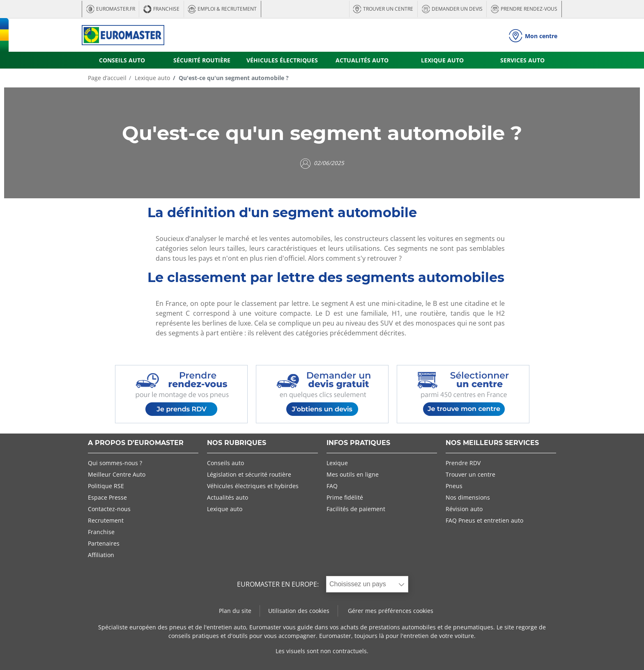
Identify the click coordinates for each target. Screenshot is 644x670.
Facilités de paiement (356, 509)
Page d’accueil (107, 78)
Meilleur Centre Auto (117, 474)
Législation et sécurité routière (249, 474)
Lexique (337, 463)
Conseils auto (225, 463)
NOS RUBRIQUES (237, 443)
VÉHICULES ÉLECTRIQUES (282, 60)
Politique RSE (106, 486)
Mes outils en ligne (353, 474)
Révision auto (464, 509)
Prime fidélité (345, 497)
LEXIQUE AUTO (442, 60)
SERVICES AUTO (522, 60)
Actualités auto (228, 497)
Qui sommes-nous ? (115, 463)
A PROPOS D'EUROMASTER (136, 443)
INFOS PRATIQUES (358, 443)
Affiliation (101, 555)
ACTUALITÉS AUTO (362, 60)
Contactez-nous (109, 509)
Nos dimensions (468, 497)
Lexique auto (152, 78)
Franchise (101, 532)
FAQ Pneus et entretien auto (484, 520)
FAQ (332, 486)
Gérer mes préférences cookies (391, 611)
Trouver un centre (470, 474)
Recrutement (106, 520)
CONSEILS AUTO (122, 60)
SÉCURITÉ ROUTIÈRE (202, 60)
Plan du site (235, 611)
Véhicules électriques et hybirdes (253, 486)
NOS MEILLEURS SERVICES (492, 443)
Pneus (454, 486)
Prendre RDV (463, 463)
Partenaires (104, 543)
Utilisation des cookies (299, 611)
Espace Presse (107, 497)
